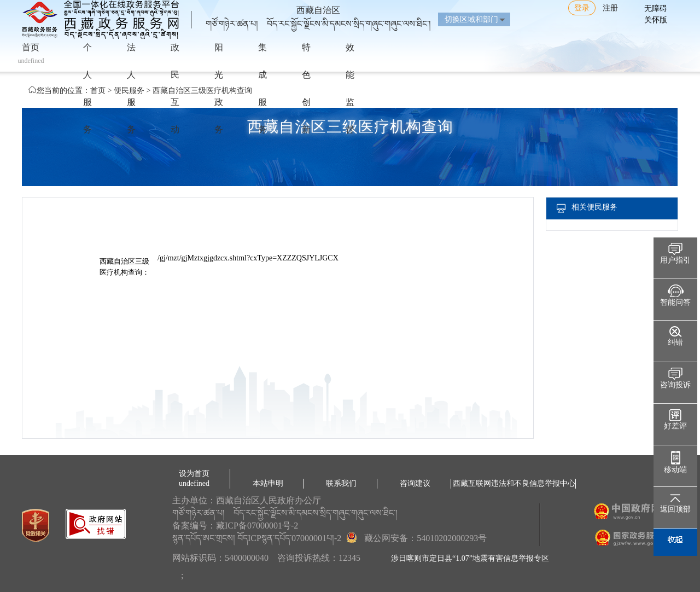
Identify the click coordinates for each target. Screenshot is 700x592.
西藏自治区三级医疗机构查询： (124, 267)
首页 (98, 91)
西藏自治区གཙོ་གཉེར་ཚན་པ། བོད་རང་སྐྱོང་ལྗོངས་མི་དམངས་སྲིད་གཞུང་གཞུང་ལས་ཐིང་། (318, 13)
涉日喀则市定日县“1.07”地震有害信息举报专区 (470, 558)
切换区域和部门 (471, 19)
